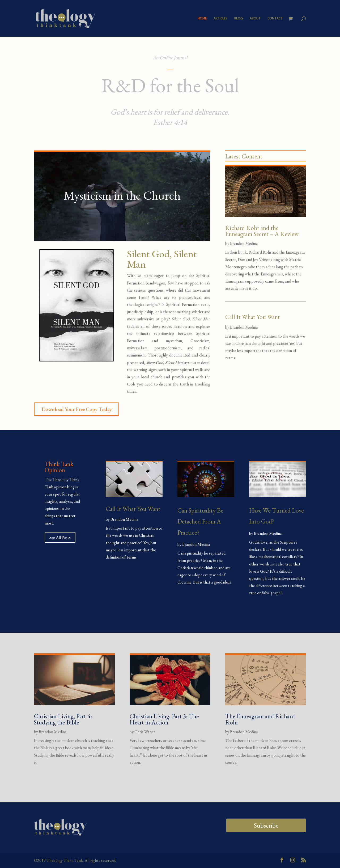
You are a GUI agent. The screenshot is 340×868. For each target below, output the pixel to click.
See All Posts (60, 537)
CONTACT (275, 18)
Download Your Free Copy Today (77, 409)
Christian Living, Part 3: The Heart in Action (164, 719)
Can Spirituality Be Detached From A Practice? (200, 521)
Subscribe (266, 825)
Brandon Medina (244, 243)
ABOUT (255, 18)
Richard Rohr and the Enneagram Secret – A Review (262, 231)
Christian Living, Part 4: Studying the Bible (63, 719)
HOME (202, 18)
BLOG (239, 18)
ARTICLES (220, 18)
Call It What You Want (253, 317)
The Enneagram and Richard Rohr (260, 719)
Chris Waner (145, 732)
